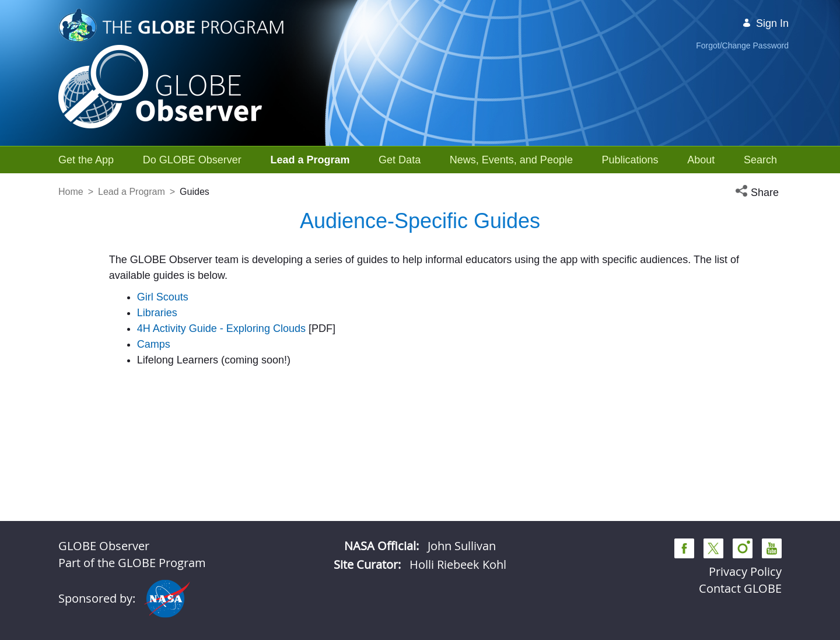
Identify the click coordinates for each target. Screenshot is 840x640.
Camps (154, 344)
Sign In (765, 23)
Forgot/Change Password (742, 46)
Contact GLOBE (740, 588)
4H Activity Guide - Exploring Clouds (221, 328)
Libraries (157, 313)
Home (71, 192)
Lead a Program (132, 192)
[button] (758, 193)
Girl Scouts (163, 297)
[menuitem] (86, 160)
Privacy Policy (745, 571)
